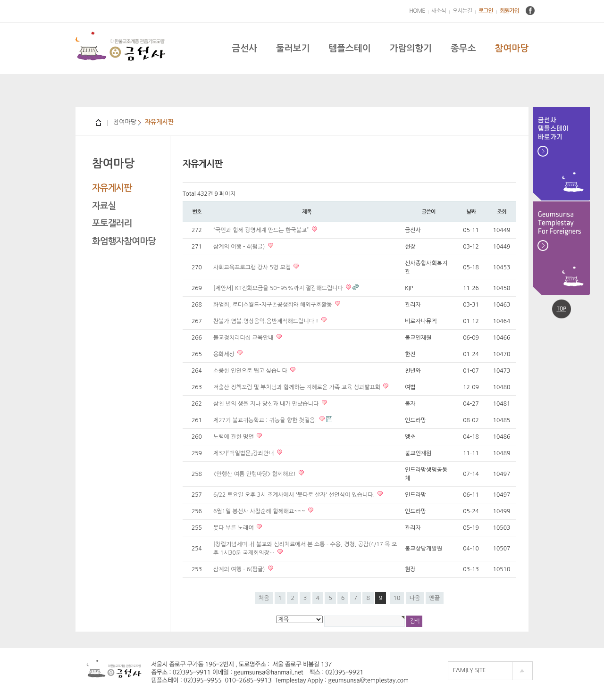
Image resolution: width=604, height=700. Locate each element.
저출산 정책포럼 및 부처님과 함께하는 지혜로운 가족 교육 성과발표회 (298, 387)
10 (397, 598)
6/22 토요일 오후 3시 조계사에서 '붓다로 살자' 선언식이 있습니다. (295, 495)
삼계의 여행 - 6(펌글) (240, 569)
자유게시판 (112, 188)
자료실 (104, 206)
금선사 (244, 48)
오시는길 (462, 11)
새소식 (439, 11)
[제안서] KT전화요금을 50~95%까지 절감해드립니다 (279, 288)
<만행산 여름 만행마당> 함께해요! (255, 474)
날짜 (471, 212)
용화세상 (225, 354)
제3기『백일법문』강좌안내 (244, 453)
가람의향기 (411, 48)
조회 (501, 212)
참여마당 (512, 48)
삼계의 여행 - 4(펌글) (240, 247)
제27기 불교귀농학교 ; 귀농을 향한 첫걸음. (266, 420)
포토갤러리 (112, 223)
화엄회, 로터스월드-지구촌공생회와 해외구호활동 (273, 305)
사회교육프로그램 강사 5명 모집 (253, 267)
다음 (415, 598)
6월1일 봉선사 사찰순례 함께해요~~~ (260, 511)
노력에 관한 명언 (234, 437)
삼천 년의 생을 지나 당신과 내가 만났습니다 (267, 404)
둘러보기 (293, 48)
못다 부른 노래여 (234, 528)
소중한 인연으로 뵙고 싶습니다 (251, 371)
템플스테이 (349, 48)
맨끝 (435, 598)
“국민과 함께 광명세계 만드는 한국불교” (262, 230)
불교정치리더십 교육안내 (244, 338)
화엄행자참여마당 (124, 241)
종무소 (463, 48)
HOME (417, 11)
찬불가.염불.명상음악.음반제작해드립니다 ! (267, 321)
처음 (264, 598)
